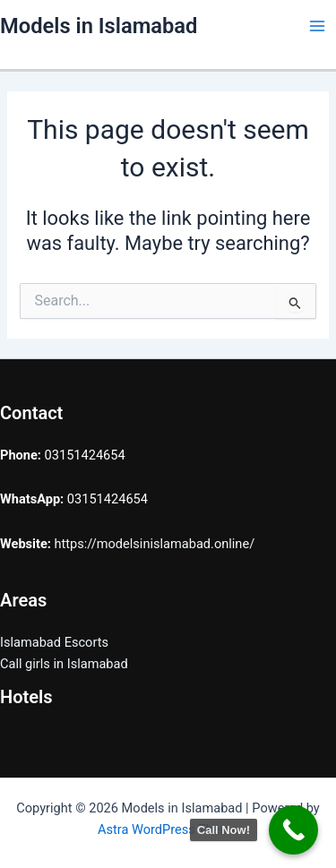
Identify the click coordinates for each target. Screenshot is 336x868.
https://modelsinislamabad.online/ (155, 544)
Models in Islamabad (99, 26)
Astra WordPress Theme (168, 829)
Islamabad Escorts (54, 642)
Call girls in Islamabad (64, 664)
